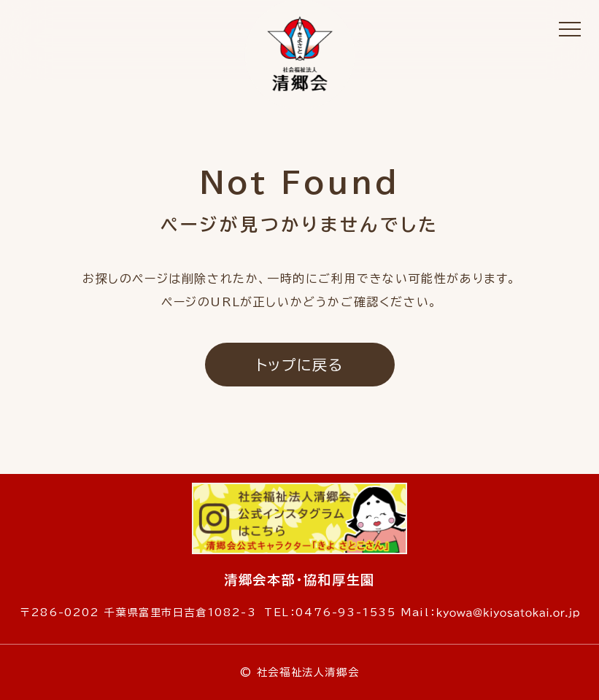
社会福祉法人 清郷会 (300, 55)
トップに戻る (300, 365)
